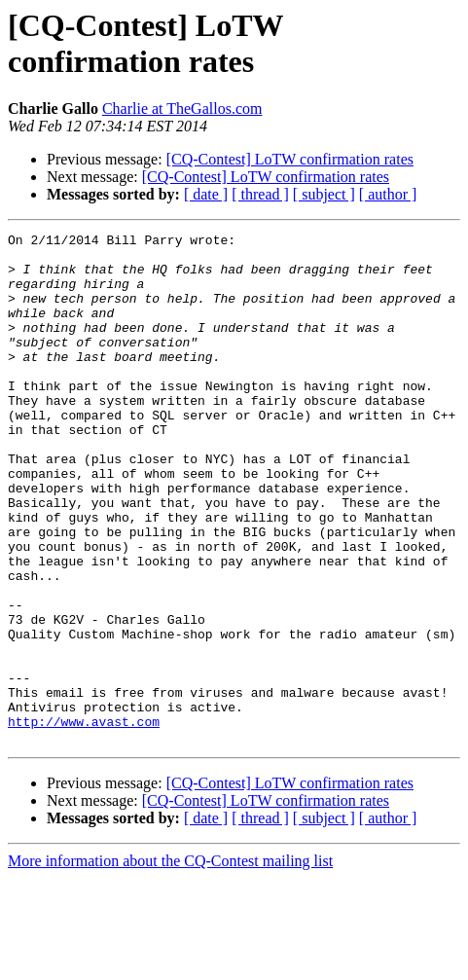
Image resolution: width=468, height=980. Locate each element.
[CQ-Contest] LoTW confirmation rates (290, 159)
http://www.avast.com (84, 820)
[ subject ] (324, 194)
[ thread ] (260, 194)
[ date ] (206, 194)
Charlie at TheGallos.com (182, 109)
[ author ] (388, 194)
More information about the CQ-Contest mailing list (170, 963)
